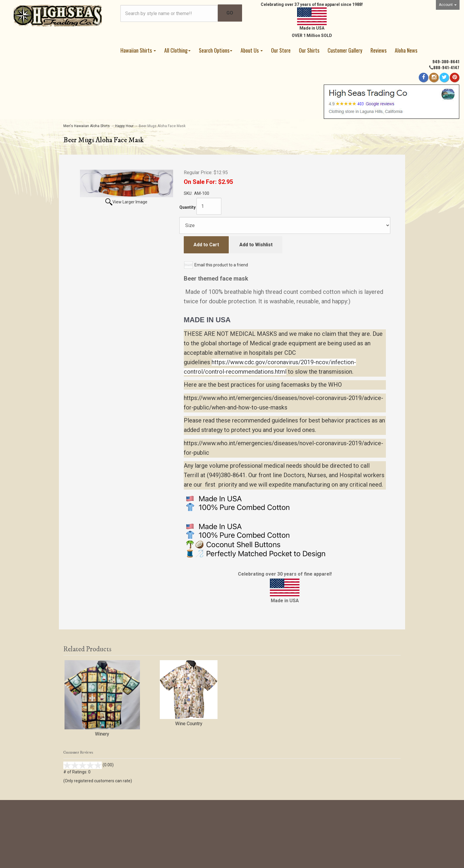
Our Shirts (309, 50)
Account (448, 5)
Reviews (378, 50)
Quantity (187, 207)
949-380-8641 (446, 61)
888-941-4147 (446, 67)
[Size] (285, 225)
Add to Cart (206, 245)
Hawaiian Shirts (138, 50)
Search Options (216, 50)
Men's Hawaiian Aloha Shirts (87, 126)
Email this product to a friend (221, 265)
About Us (252, 50)
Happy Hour (124, 126)
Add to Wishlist (256, 245)
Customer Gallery (345, 50)
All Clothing (177, 50)
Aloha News (406, 50)
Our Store (281, 50)
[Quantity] (209, 206)
